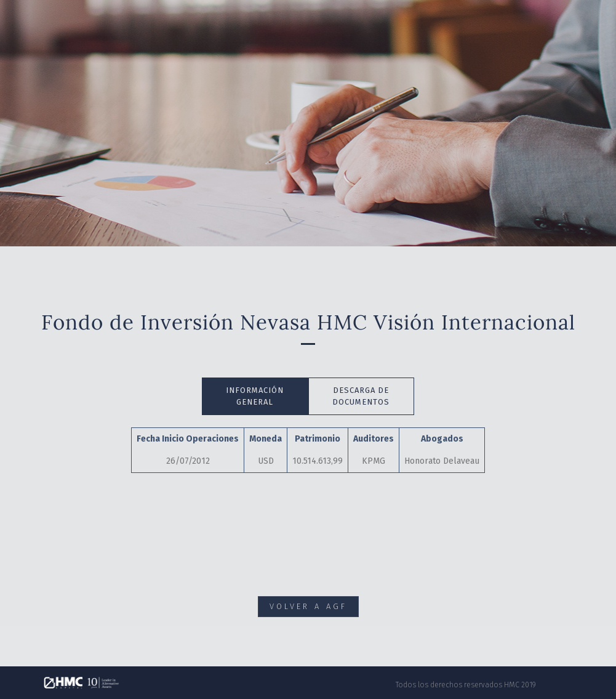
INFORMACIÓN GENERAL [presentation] (255, 396)
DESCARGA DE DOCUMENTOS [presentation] (361, 396)
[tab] (255, 396)
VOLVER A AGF (308, 606)
